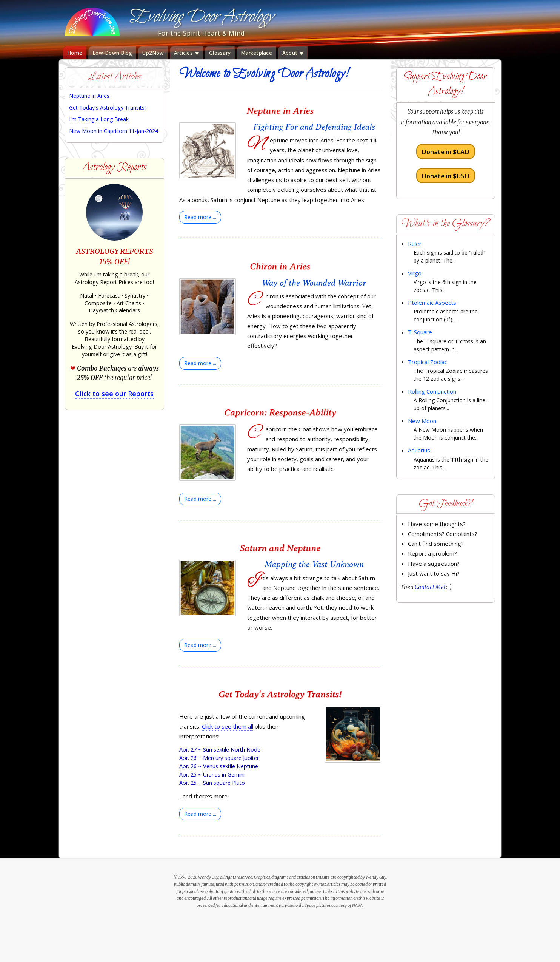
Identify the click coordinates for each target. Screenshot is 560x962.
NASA (357, 905)
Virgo (415, 273)
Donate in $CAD (445, 152)
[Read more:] (200, 217)
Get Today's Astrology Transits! (280, 694)
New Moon (422, 421)
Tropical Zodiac (428, 362)
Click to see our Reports (114, 394)
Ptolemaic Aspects (432, 303)
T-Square (420, 332)
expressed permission (302, 898)
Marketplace (256, 53)
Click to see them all (228, 726)
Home (75, 53)
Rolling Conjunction (432, 391)
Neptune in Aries (280, 110)
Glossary (220, 53)
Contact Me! (430, 587)
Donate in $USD (445, 175)
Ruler (415, 244)
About (293, 53)
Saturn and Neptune (280, 548)
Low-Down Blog (112, 53)
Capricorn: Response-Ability (280, 412)
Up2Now (153, 53)
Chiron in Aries (280, 266)
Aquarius (419, 450)
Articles (186, 53)
